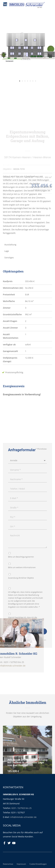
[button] (20, 95)
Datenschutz (8, 864)
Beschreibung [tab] (11, 165)
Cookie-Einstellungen (38, 864)
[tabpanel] (27, 205)
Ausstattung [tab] (10, 245)
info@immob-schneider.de (23, 817)
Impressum (21, 864)
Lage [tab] (7, 251)
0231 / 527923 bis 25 (21, 808)
